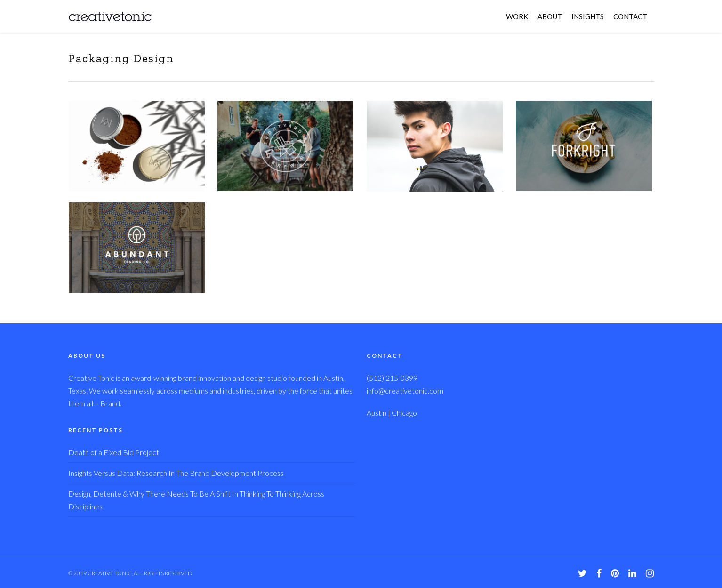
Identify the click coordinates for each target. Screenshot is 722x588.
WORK (517, 16)
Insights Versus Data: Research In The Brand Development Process (176, 473)
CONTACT (630, 16)
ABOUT (550, 16)
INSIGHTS (588, 16)
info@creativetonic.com (405, 391)
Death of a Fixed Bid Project (114, 452)
